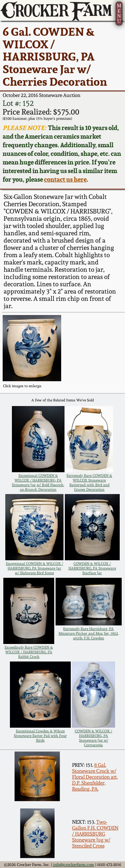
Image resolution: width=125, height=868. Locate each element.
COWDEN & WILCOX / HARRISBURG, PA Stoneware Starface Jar (92, 568)
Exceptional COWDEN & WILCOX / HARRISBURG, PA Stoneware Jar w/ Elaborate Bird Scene (35, 568)
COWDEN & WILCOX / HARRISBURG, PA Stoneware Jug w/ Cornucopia (93, 738)
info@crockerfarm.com (74, 865)
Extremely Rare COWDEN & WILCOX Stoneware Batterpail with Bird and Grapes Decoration (89, 482)
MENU (119, 13)
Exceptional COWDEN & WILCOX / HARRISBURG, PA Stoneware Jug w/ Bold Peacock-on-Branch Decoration (38, 482)
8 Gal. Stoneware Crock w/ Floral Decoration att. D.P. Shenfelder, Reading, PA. (95, 777)
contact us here (65, 179)
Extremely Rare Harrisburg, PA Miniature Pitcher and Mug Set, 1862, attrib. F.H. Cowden (89, 633)
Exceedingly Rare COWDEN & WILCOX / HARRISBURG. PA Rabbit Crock (29, 652)
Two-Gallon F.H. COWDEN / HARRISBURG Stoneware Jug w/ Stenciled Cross (95, 834)
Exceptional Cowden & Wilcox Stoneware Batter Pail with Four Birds (40, 736)
